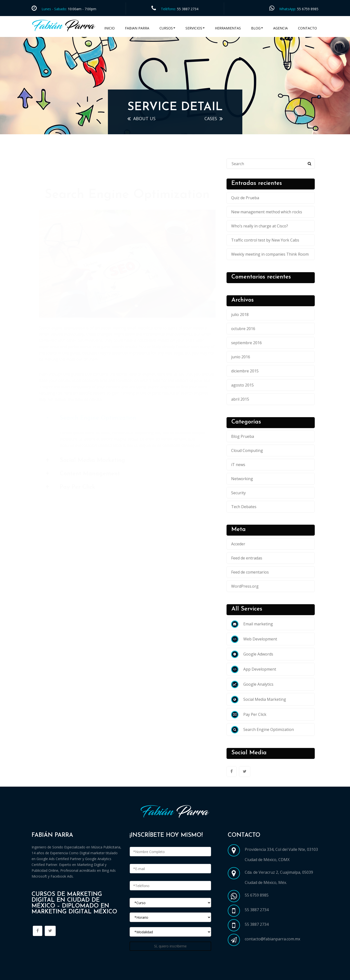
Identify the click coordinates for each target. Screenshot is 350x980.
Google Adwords (252, 654)
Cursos (167, 28)
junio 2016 (241, 357)
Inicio (109, 28)
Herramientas (228, 28)
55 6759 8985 (308, 9)
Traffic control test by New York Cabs (265, 240)
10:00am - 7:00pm (82, 9)
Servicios (195, 28)
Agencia (280, 28)
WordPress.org (245, 586)
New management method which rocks (267, 212)
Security (238, 493)
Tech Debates (244, 507)
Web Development (254, 639)
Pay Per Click (249, 714)
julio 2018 (240, 315)
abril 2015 (240, 399)
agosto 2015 (242, 385)
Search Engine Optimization (262, 729)
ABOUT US (144, 118)
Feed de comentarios (250, 572)
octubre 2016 (243, 329)
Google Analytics (252, 684)
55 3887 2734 (188, 9)
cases (211, 118)
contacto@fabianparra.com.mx (272, 939)
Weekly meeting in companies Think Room (270, 254)
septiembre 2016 (246, 343)
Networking (242, 479)
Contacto (307, 28)
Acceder (238, 544)
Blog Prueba (243, 436)
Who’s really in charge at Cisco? (260, 226)
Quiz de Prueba (245, 198)
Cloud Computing (247, 450)
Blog (257, 28)
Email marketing (252, 624)
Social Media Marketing (259, 699)
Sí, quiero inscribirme (170, 946)
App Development (254, 669)
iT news (238, 465)
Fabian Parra (137, 28)
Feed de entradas (247, 558)
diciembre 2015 (245, 371)
